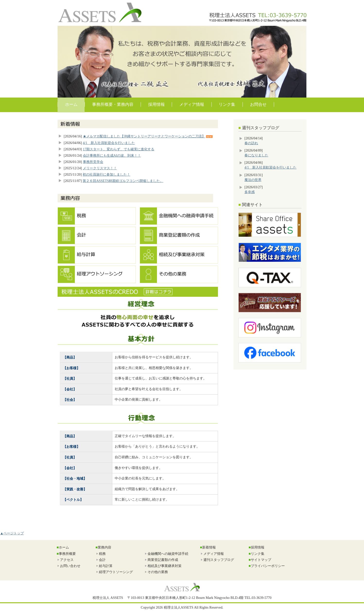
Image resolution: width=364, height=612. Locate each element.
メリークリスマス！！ (100, 168)
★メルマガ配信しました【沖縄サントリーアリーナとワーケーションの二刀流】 (144, 136)
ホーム (71, 104)
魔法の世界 (253, 180)
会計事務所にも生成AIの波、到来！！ (112, 155)
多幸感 (250, 192)
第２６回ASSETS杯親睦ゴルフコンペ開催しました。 (123, 181)
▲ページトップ (12, 533)
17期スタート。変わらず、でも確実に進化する (119, 149)
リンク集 (227, 104)
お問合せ (258, 104)
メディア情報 (192, 104)
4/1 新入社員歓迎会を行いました (109, 143)
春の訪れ (251, 143)
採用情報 (156, 104)
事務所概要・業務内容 (113, 104)
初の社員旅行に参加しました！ (106, 174)
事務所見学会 (93, 162)
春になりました (256, 155)
